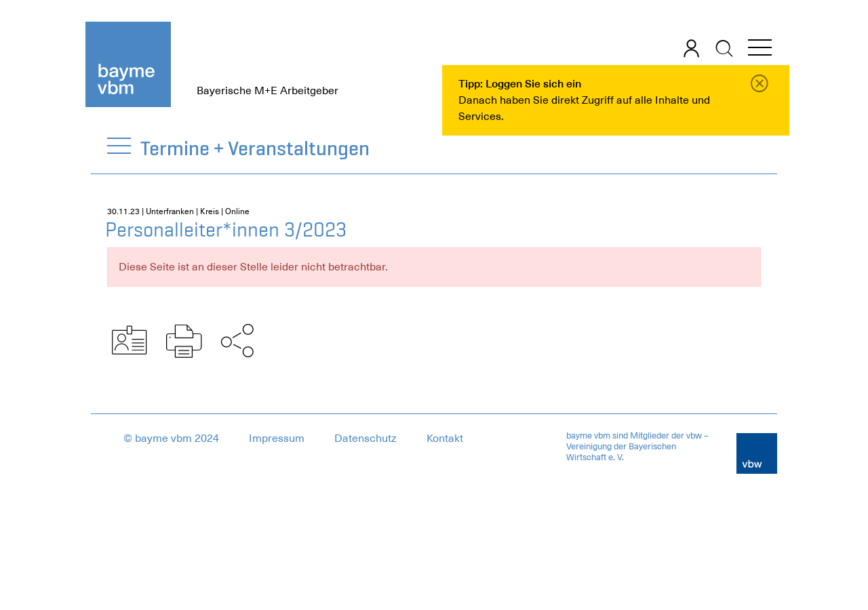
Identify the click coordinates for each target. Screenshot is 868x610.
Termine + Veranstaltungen (256, 148)
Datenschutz (366, 439)
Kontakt (445, 439)
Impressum (277, 439)
